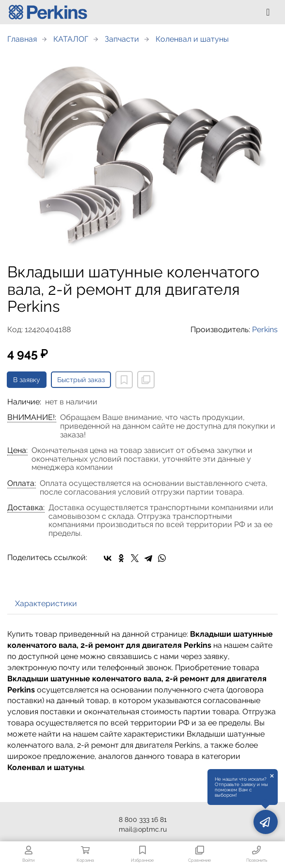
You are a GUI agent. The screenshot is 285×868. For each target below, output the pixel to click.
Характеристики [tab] (46, 603)
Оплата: (22, 483)
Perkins (265, 330)
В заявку (27, 380)
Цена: (17, 450)
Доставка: (26, 508)
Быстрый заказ (81, 380)
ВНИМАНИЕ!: (32, 418)
